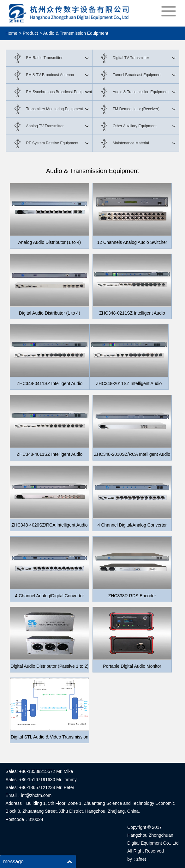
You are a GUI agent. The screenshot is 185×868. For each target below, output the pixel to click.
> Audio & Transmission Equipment (74, 33)
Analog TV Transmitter (45, 126)
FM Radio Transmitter (44, 58)
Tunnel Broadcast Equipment (137, 75)
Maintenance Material (131, 143)
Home (12, 33)
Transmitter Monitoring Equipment (55, 109)
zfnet (141, 859)
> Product (28, 33)
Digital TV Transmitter (131, 58)
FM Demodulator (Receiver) (136, 109)
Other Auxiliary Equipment (135, 126)
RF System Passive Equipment (52, 143)
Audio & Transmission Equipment (141, 92)
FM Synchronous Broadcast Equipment (59, 92)
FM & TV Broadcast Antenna (50, 75)
